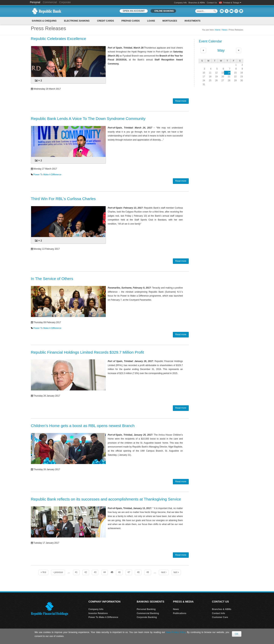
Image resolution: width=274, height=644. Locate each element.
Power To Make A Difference (47, 175)
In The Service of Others (52, 279)
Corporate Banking (147, 617)
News (225, 30)
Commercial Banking (148, 613)
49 (148, 572)
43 (95, 572)
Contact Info (218, 613)
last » (176, 572)
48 (138, 572)
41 (76, 572)
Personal (35, 2)
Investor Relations (98, 613)
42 (86, 572)
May (221, 50)
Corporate (65, 2)
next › (164, 572)
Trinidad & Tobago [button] (232, 3)
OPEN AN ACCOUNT (134, 11)
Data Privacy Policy (176, 632)
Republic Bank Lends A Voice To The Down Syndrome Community (88, 119)
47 (129, 572)
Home (217, 30)
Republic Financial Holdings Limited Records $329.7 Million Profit (87, 352)
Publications (180, 613)
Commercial (50, 2)
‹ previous (58, 572)
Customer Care (220, 617)
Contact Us (212, 3)
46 (119, 572)
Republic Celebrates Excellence (59, 39)
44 (105, 572)
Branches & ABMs (197, 3)
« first (43, 572)
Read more (181, 101)
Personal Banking (146, 609)
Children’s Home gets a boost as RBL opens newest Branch (83, 426)
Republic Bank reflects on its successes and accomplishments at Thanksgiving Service (106, 499)
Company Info (180, 3)
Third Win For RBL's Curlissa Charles (63, 199)
